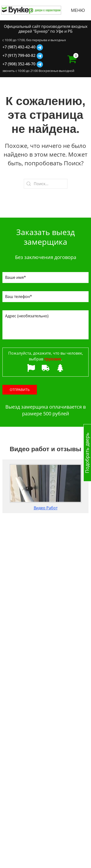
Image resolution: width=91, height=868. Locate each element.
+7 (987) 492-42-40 (19, 47)
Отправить (20, 390)
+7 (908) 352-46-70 (19, 64)
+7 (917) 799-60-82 (19, 55)
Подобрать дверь (87, 453)
